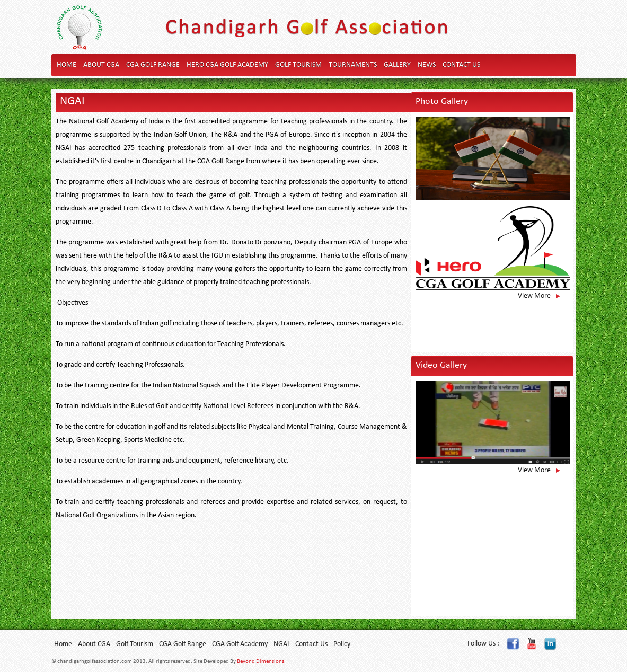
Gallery (397, 65)
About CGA (101, 65)
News (427, 65)
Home (67, 65)
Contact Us (461, 65)
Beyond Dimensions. (261, 662)
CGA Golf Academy (240, 644)
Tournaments (353, 65)
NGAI (281, 644)
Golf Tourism (298, 65)
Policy (342, 644)
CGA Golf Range (153, 65)
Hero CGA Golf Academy (227, 65)
